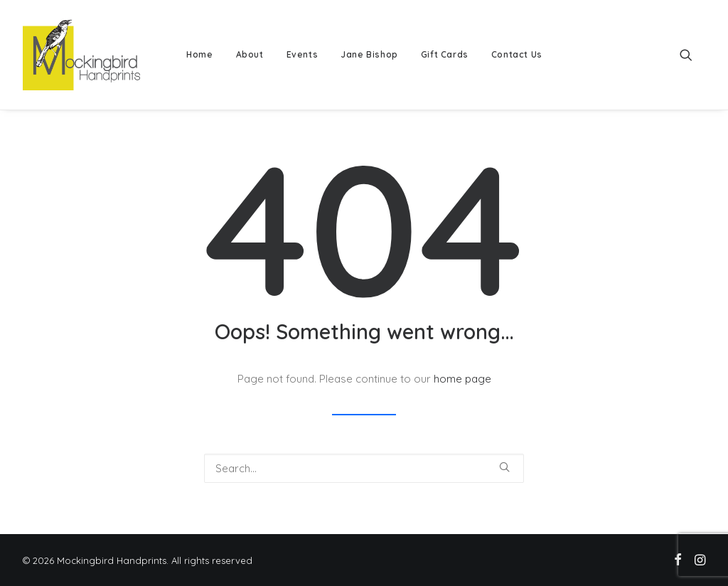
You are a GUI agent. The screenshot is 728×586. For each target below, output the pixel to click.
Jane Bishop (369, 54)
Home (199, 54)
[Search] (364, 468)
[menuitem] (199, 55)
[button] (692, 55)
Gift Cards (445, 54)
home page (462, 379)
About (250, 54)
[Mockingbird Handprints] (81, 55)
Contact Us (517, 54)
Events (303, 54)
